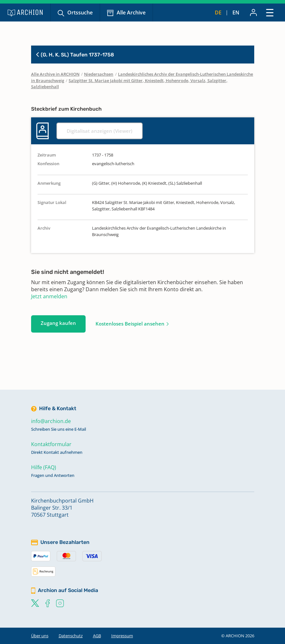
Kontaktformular (51, 444)
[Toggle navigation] (270, 12)
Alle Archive (131, 13)
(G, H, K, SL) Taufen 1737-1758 (75, 55)
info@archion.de (51, 421)
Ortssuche (80, 13)
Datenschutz (71, 636)
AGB (97, 636)
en (236, 13)
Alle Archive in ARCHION (55, 74)
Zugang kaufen (58, 323)
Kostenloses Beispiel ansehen (130, 324)
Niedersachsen (99, 74)
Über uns (40, 636)
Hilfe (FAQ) (44, 467)
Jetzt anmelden (49, 296)
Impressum (122, 636)
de (218, 13)
